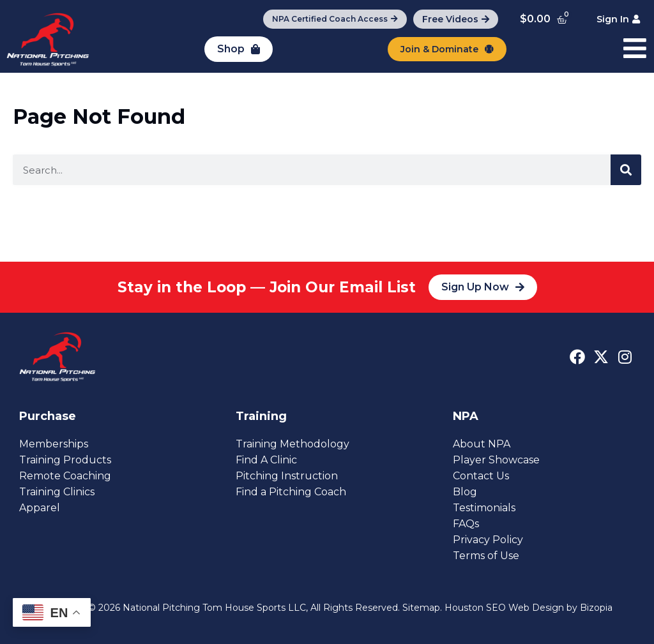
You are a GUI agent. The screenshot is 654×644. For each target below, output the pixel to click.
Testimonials (484, 508)
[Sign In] (618, 19)
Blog (465, 492)
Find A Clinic (266, 460)
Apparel (40, 508)
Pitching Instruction (287, 476)
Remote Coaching (65, 476)
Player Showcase (496, 460)
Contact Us (481, 476)
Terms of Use (486, 556)
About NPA (482, 444)
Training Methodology (293, 444)
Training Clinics (57, 492)
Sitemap (421, 608)
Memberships (54, 444)
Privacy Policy (488, 540)
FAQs (466, 524)
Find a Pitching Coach (291, 492)
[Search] (626, 170)
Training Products (65, 460)
